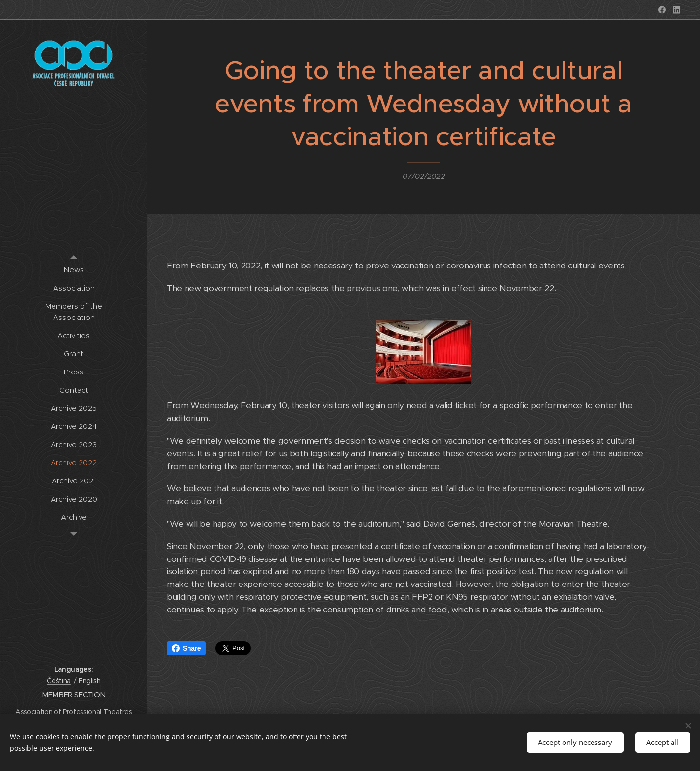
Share (186, 648)
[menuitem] (74, 270)
